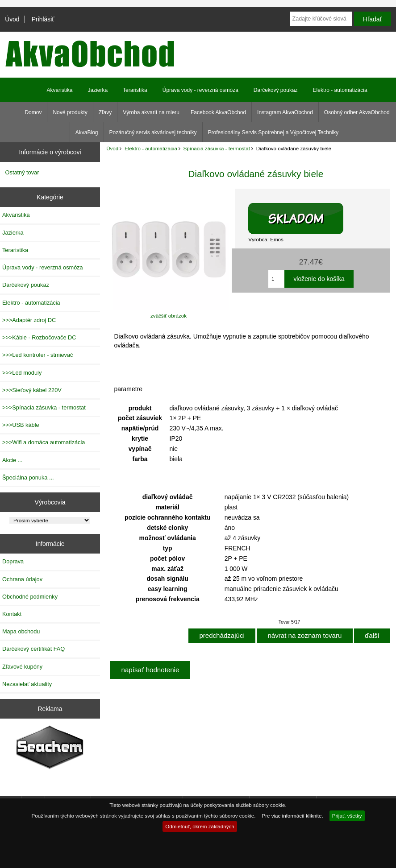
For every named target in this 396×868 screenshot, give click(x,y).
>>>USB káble (21, 425)
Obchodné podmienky (30, 597)
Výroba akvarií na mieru (151, 112)
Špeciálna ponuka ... (28, 477)
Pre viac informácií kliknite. (292, 816)
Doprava (13, 561)
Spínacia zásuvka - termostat (217, 148)
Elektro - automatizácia (151, 148)
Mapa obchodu (21, 631)
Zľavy (105, 112)
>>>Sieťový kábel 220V (32, 390)
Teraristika (135, 90)
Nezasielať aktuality (27, 684)
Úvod (12, 19)
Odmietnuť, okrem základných (200, 826)
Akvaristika (59, 90)
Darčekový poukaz (276, 90)
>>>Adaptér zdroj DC (29, 320)
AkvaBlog (87, 132)
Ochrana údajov (22, 579)
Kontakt (12, 614)
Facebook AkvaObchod (218, 112)
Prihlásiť (43, 19)
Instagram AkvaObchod (285, 112)
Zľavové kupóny (22, 667)
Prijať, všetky (347, 816)
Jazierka (98, 90)
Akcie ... (12, 460)
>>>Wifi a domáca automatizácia (44, 442)
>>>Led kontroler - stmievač (38, 355)
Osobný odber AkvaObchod (357, 112)
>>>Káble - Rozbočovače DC (39, 337)
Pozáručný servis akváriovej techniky (153, 132)
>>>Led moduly (22, 373)
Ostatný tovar (22, 172)
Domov (33, 112)
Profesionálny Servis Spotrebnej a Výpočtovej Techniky (273, 132)
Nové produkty (70, 112)
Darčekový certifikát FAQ (33, 649)
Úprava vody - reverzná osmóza (200, 90)
